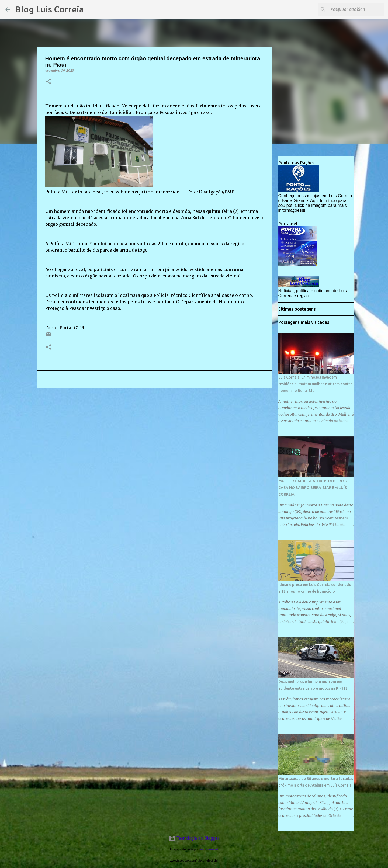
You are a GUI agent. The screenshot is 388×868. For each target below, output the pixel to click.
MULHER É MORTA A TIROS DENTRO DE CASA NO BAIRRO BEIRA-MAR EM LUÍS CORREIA (314, 488)
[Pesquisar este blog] (355, 9)
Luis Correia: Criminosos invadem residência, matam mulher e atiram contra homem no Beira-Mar (315, 384)
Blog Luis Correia (49, 9)
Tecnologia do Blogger (194, 838)
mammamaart (209, 849)
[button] (48, 82)
